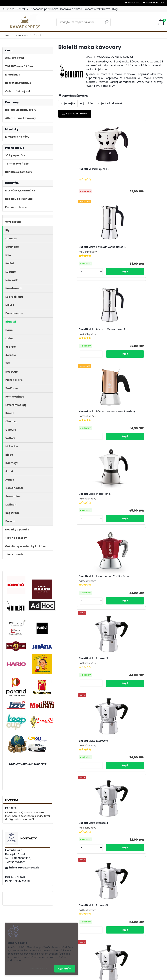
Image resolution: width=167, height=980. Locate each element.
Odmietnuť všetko (39, 969)
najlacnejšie (68, 103)
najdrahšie (86, 103)
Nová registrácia (155, 3)
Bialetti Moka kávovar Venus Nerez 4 (146, 171)
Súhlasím (65, 969)
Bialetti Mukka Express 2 (76, 173)
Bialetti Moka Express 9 (75, 344)
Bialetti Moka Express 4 (146, 344)
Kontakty (23, 9)
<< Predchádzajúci (102, 470)
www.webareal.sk (97, 977)
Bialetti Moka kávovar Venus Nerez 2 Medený (76, 257)
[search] (107, 23)
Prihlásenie (134, 3)
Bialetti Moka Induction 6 (106, 257)
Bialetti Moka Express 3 (75, 429)
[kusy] (102, 196)
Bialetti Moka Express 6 (111, 344)
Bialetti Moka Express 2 (111, 429)
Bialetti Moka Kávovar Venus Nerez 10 (111, 171)
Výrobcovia (22, 35)
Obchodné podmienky (44, 9)
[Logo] (25, 22)
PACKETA (11, 808)
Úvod (7, 35)
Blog (115, 9)
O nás (11, 9)
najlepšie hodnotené (110, 103)
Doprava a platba (71, 9)
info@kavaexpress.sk (24, 868)
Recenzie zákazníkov (97, 9)
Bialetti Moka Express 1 (146, 429)
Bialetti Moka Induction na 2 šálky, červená (146, 257)
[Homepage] (4, 9)
